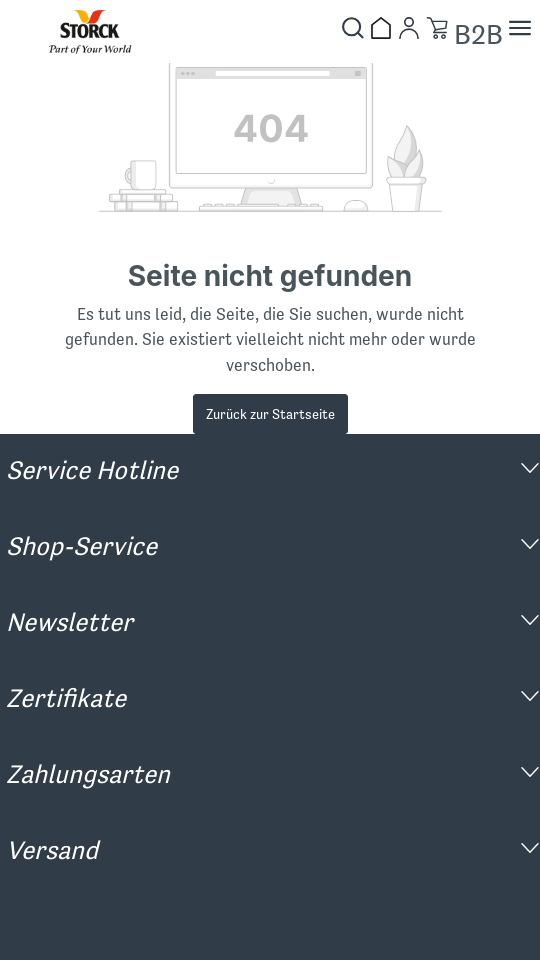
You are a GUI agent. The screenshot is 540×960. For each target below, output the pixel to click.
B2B (478, 34)
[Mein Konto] (409, 28)
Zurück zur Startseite (270, 414)
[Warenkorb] (437, 28)
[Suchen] (353, 28)
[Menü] (520, 28)
